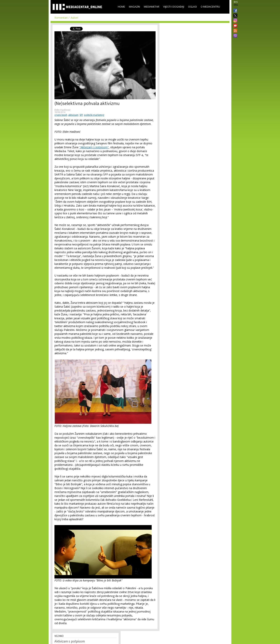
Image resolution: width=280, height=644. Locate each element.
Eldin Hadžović (63, 110)
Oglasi (192, 7)
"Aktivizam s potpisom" (94, 147)
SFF (81, 115)
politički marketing (94, 115)
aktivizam (73, 115)
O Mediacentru (210, 7)
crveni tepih (61, 115)
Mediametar (152, 7)
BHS (236, 2)
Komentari (61, 18)
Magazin (134, 7)
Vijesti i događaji (174, 7)
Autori (74, 18)
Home (121, 7)
